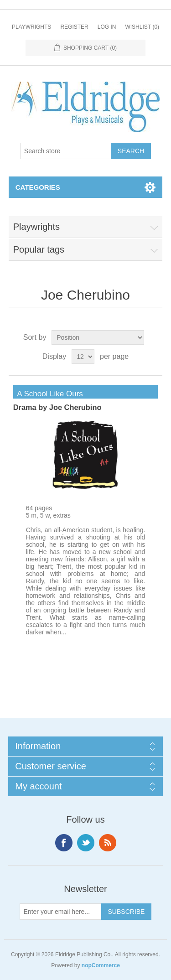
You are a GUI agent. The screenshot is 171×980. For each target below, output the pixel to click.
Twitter (86, 843)
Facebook (64, 843)
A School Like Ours (48, 394)
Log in (107, 27)
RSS (108, 843)
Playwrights (31, 27)
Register (74, 27)
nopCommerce (101, 965)
